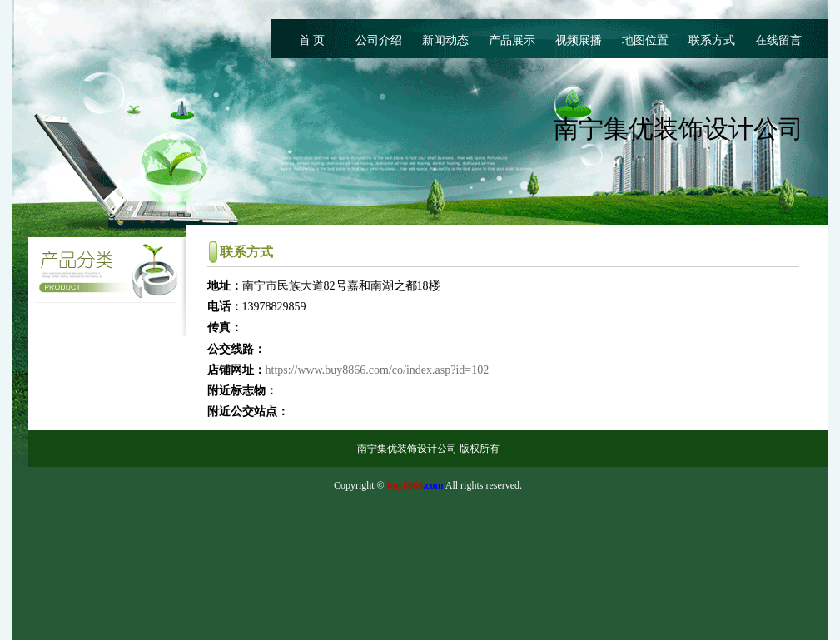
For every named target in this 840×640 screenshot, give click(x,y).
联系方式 (712, 40)
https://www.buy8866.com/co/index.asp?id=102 (378, 370)
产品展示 (512, 40)
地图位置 (645, 40)
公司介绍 (379, 40)
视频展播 (579, 40)
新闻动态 (445, 40)
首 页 (312, 40)
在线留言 (778, 40)
